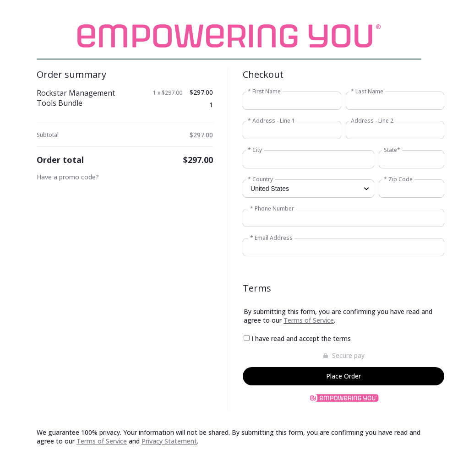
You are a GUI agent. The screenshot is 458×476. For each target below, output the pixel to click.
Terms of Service (309, 320)
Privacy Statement (169, 441)
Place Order (343, 376)
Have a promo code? (68, 177)
